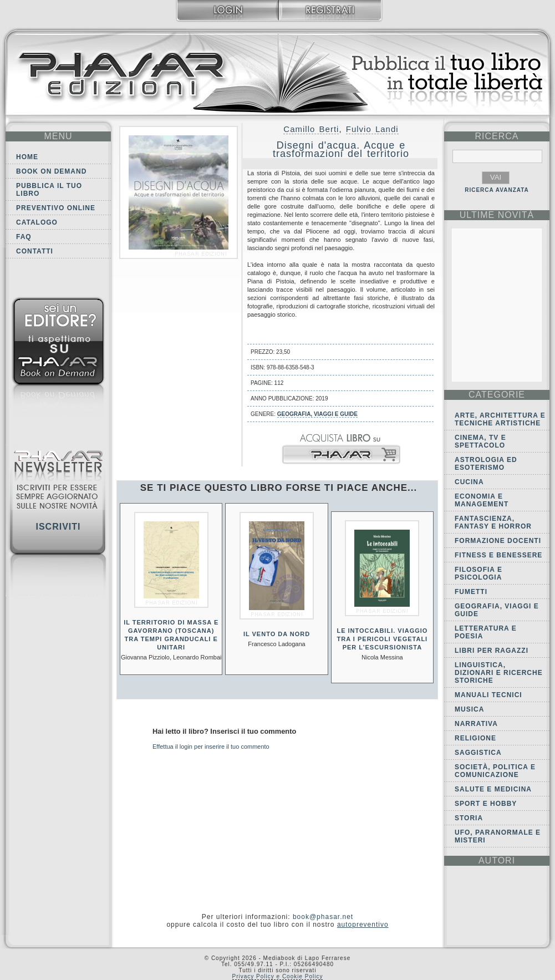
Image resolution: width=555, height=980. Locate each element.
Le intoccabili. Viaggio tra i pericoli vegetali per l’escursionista (382, 639)
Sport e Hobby (486, 804)
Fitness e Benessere (498, 555)
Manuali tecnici (488, 695)
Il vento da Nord (277, 634)
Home (27, 157)
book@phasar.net (323, 917)
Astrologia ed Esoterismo (486, 464)
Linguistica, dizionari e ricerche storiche (499, 673)
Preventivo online (56, 208)
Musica (469, 709)
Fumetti (471, 592)
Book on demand (51, 171)
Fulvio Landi (372, 129)
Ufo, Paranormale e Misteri (498, 836)
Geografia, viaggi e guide (317, 414)
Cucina (469, 482)
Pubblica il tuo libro (49, 190)
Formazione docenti (498, 541)
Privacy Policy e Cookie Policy (278, 976)
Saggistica (478, 753)
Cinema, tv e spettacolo (480, 441)
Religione (475, 738)
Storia (469, 818)
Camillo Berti (311, 129)
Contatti (35, 251)
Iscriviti (58, 527)
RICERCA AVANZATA (497, 190)
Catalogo (37, 222)
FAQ (24, 237)
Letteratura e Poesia (486, 632)
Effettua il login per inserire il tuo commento (211, 747)
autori (497, 860)
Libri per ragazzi (492, 651)
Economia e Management (482, 500)
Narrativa (476, 724)
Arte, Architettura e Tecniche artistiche (500, 419)
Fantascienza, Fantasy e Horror (493, 522)
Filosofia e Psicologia (478, 573)
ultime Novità (497, 215)
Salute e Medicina (493, 789)
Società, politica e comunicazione (495, 771)
